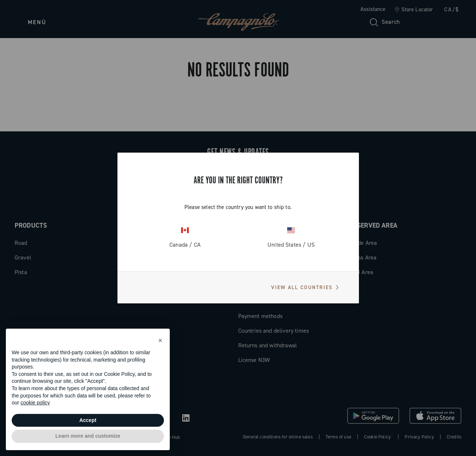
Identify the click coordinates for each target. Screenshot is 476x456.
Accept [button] (88, 420)
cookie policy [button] (35, 403)
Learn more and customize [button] (88, 436)
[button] (160, 340)
